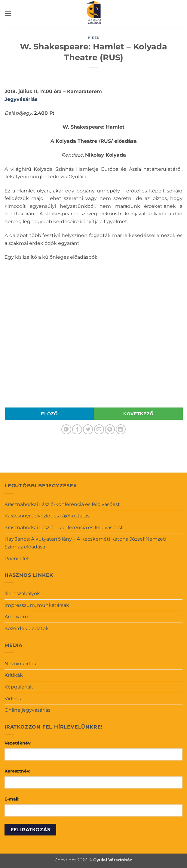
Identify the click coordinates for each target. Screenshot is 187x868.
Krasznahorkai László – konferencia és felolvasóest (64, 528)
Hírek (94, 38)
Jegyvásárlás (21, 99)
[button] (8, 13)
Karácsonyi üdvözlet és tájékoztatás (47, 516)
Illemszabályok (22, 593)
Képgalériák (19, 687)
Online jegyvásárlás (28, 710)
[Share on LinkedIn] (121, 429)
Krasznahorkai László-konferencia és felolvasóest (62, 504)
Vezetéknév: (18, 743)
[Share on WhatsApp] (66, 429)
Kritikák (14, 675)
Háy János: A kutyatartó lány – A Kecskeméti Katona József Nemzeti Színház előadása (85, 543)
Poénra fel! (17, 559)
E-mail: (12, 799)
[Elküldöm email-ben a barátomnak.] (99, 429)
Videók (13, 699)
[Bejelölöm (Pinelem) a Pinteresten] (110, 429)
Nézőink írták (20, 664)
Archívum (16, 617)
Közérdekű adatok (27, 628)
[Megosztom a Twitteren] (88, 429)
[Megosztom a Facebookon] (77, 429)
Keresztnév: (17, 771)
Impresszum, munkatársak (37, 605)
